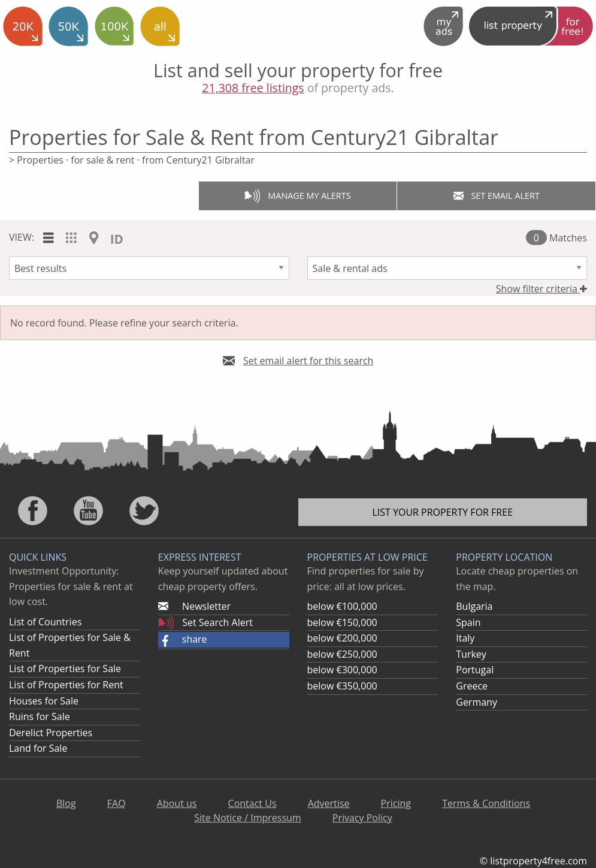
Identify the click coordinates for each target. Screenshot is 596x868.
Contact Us (252, 803)
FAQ (117, 803)
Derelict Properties (51, 733)
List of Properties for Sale (65, 669)
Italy (465, 638)
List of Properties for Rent (66, 685)
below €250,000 (342, 654)
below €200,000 (342, 638)
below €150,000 (342, 622)
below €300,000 (342, 670)
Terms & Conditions (486, 803)
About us (177, 803)
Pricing (396, 803)
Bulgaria (474, 606)
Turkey (471, 654)
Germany (477, 702)
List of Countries (45, 622)
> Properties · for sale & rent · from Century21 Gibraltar (132, 160)
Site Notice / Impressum (247, 818)
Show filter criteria (541, 289)
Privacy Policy (362, 818)
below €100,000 (342, 606)
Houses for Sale (44, 701)
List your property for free (442, 512)
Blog (66, 803)
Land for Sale (38, 748)
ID (117, 239)
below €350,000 (342, 686)
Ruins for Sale (40, 716)
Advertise (329, 803)
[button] (224, 640)
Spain (468, 622)
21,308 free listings (253, 88)
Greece (472, 686)
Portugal (475, 670)
